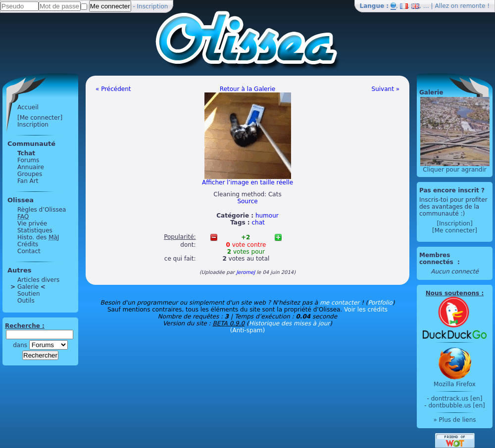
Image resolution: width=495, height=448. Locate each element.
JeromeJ (246, 272)
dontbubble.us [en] (456, 405)
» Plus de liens (454, 420)
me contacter (340, 303)
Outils (26, 301)
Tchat (26, 153)
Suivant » (386, 89)
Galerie (28, 287)
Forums (28, 160)
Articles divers (38, 280)
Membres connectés (437, 259)
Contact (29, 251)
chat (258, 223)
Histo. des (38, 237)
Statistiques (35, 230)
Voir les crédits (366, 310)
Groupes (30, 174)
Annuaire (31, 167)
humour (267, 216)
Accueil (28, 107)
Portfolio (380, 303)
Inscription (153, 6)
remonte (473, 6)
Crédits (28, 244)
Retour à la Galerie (247, 89)
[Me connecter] (40, 118)
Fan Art (28, 181)
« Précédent (113, 89)
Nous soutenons (452, 293)
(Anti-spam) (247, 330)
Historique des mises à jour (290, 323)
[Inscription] (454, 224)
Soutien (29, 294)
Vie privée (32, 224)
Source (247, 201)
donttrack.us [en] (457, 399)
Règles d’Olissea (42, 210)
